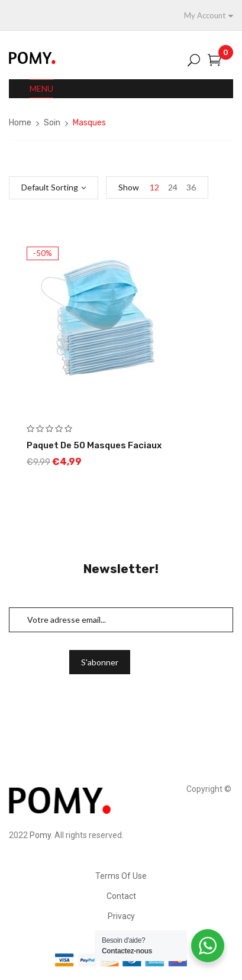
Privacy (121, 916)
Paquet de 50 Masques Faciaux (94, 445)
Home (20, 123)
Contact (121, 896)
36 (191, 187)
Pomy (40, 835)
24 (173, 187)
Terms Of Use (121, 876)
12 (154, 187)
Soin (52, 123)
